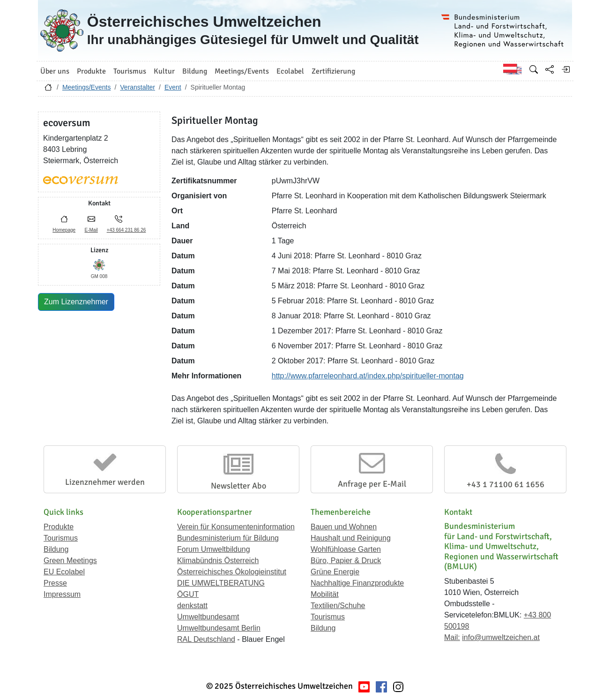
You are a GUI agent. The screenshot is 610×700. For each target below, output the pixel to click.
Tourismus (61, 538)
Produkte (59, 527)
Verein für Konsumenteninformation (236, 527)
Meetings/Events (87, 87)
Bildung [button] (195, 71)
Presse (55, 583)
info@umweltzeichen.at (501, 637)
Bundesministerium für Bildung (228, 538)
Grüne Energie (335, 572)
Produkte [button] (91, 71)
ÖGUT (188, 594)
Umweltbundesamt (208, 617)
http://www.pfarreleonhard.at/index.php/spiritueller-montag (368, 376)
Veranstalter (138, 87)
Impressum (62, 594)
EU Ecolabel (64, 572)
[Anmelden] (565, 69)
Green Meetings (70, 561)
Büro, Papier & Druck (346, 561)
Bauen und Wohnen (344, 527)
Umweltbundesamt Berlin (219, 628)
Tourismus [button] (130, 71)
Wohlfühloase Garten (346, 549)
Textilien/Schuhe (338, 606)
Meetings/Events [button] (242, 71)
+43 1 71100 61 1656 (506, 484)
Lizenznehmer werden (105, 482)
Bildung (56, 549)
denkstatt (192, 606)
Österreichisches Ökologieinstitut (232, 572)
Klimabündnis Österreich (218, 561)
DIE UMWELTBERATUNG (221, 583)
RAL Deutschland (206, 639)
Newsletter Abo (238, 486)
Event (173, 87)
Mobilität (325, 594)
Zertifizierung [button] (333, 71)
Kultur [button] (164, 71)
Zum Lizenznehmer (76, 302)
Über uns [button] (55, 71)
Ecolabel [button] (290, 71)
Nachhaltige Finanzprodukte (357, 583)
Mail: (452, 637)
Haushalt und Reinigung (351, 538)
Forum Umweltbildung (214, 549)
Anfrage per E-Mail (372, 484)
